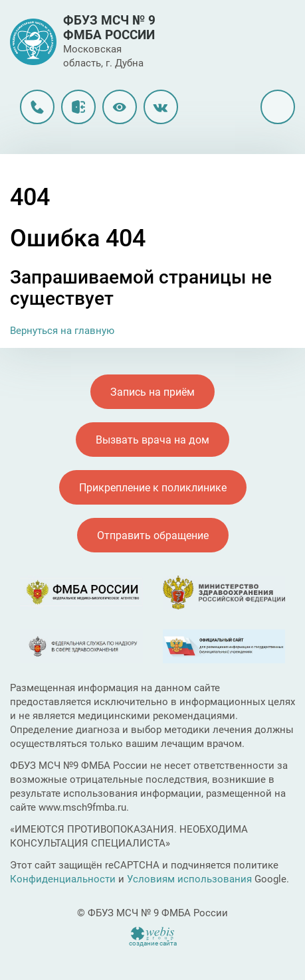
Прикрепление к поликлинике (153, 488)
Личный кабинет (78, 107)
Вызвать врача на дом (152, 440)
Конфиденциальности (63, 879)
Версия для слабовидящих (120, 107)
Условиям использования (189, 879)
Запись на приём (152, 392)
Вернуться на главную (62, 331)
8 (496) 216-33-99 (37, 107)
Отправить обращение (153, 535)
